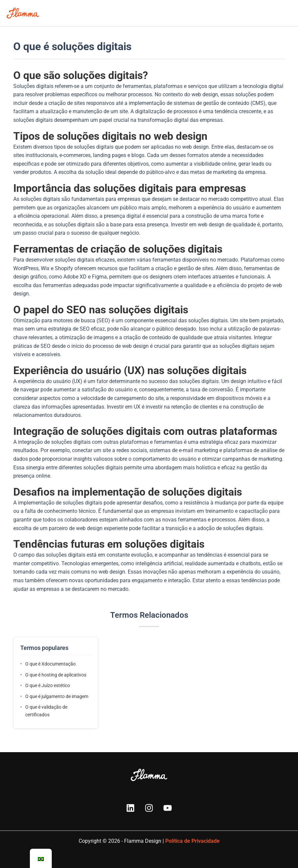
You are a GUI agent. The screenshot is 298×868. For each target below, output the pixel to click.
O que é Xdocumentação (50, 664)
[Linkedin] (130, 808)
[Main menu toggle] (285, 13)
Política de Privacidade (192, 841)
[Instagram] (149, 808)
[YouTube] (168, 808)
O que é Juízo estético (48, 685)
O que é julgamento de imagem (57, 696)
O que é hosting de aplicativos (56, 675)
